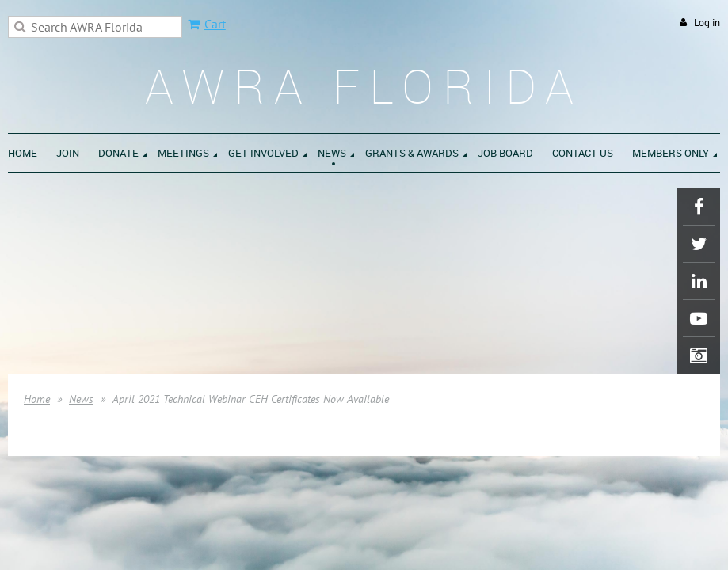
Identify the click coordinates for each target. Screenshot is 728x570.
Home (37, 399)
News (81, 399)
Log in (707, 23)
